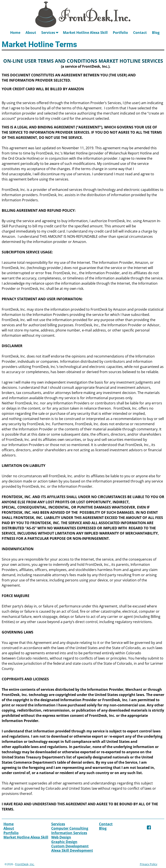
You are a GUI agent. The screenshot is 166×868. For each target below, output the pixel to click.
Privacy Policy (149, 864)
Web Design (61, 837)
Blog (156, 33)
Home (15, 33)
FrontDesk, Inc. (25, 864)
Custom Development (70, 846)
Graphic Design (64, 842)
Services (51, 32)
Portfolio (120, 33)
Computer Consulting (70, 828)
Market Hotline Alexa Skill (85, 33)
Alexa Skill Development (72, 850)
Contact (140, 33)
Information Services (69, 833)
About (31, 33)
